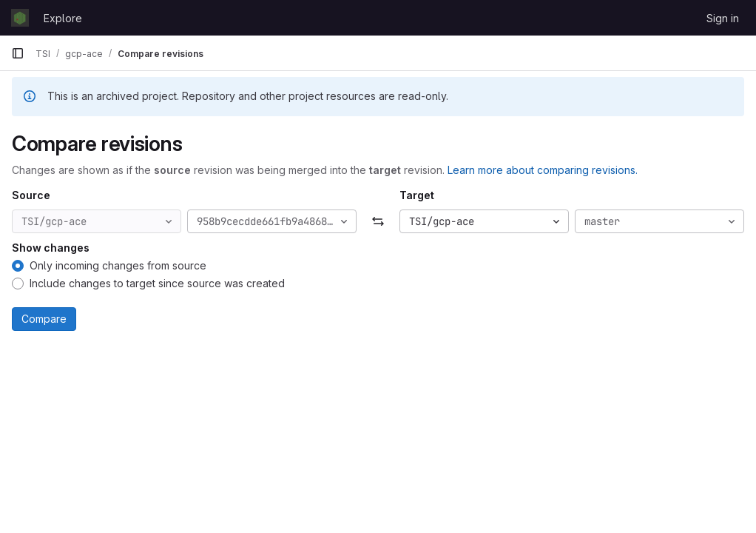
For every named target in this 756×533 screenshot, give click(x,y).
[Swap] (378, 221)
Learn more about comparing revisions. (543, 170)
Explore (63, 18)
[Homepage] (20, 18)
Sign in (723, 18)
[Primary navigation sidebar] (18, 53)
